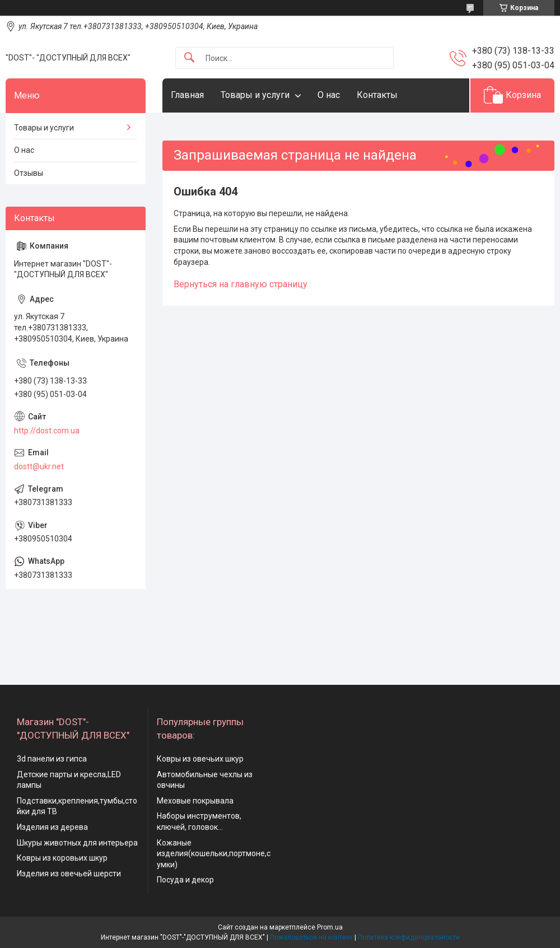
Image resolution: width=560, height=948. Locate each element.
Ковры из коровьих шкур (62, 858)
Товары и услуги (255, 95)
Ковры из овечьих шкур (200, 759)
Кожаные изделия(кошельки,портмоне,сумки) (214, 854)
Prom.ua (330, 927)
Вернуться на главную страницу (241, 284)
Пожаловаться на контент (311, 937)
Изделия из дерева (52, 827)
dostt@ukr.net (39, 466)
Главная (187, 95)
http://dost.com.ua (47, 431)
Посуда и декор (185, 880)
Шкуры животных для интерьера (77, 843)
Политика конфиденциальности (409, 937)
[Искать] (189, 58)
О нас (329, 95)
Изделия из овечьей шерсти (69, 874)
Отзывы (29, 173)
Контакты (377, 95)
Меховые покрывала (195, 801)
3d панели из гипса (52, 759)
